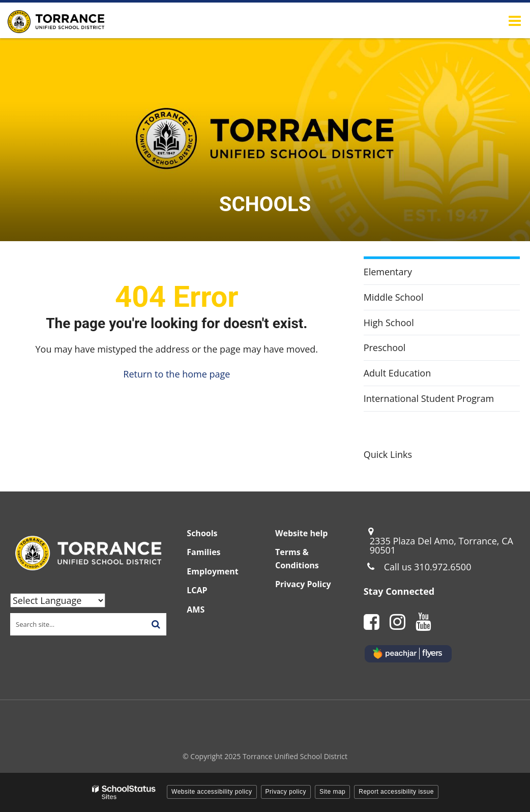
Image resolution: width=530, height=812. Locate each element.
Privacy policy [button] (286, 792)
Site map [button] (332, 792)
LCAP (197, 590)
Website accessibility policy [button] (212, 792)
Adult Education (415, 375)
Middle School (394, 297)
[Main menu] (515, 20)
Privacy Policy (303, 584)
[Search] (156, 624)
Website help (301, 533)
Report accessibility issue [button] (396, 792)
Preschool (402, 350)
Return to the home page (176, 374)
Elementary (388, 272)
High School (389, 323)
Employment (212, 571)
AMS (196, 610)
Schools (202, 533)
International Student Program (429, 398)
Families (203, 552)
